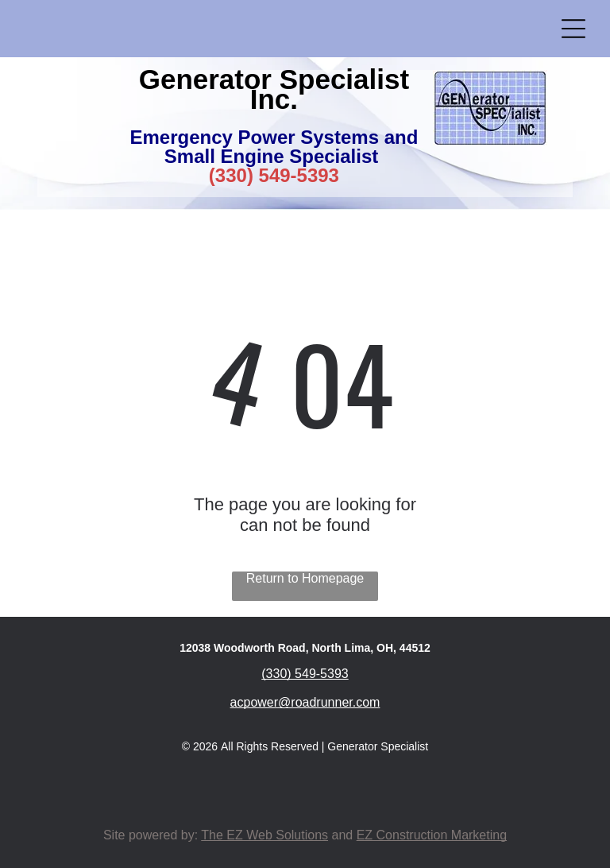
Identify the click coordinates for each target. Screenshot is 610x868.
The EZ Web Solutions (264, 835)
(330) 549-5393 (274, 175)
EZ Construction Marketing (432, 835)
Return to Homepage (305, 578)
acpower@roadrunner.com (305, 702)
